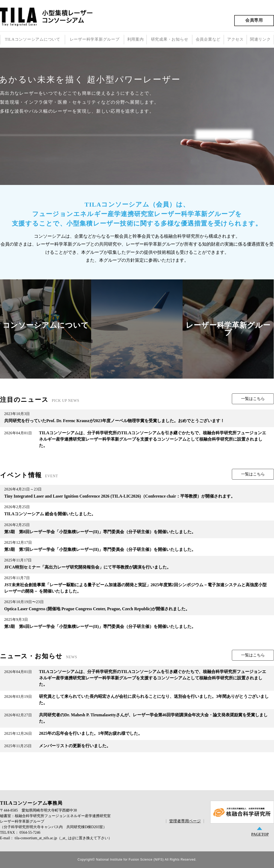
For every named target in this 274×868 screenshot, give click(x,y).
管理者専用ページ (185, 821)
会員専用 (254, 20)
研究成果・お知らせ (170, 39)
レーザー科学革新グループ (95, 39)
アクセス (235, 39)
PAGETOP (260, 834)
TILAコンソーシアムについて (32, 39)
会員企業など (208, 39)
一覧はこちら (253, 399)
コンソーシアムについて (46, 325)
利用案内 (136, 39)
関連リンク (260, 39)
